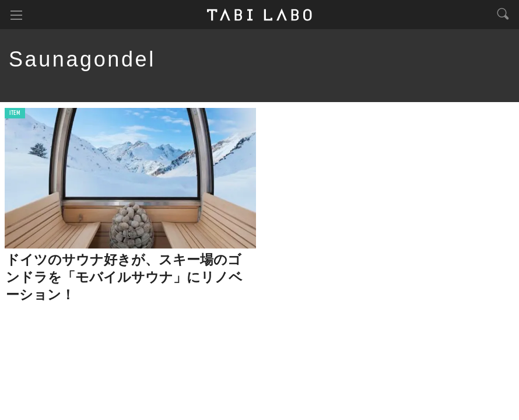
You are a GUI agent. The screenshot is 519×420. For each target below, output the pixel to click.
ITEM (15, 113)
